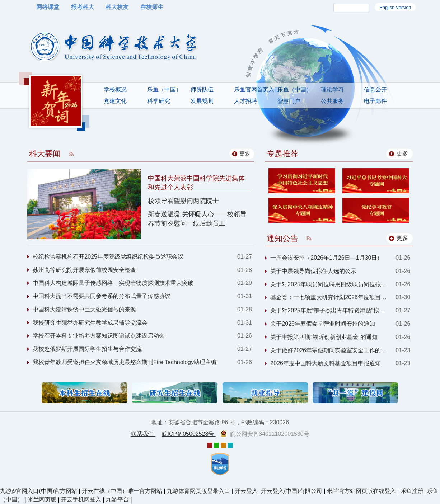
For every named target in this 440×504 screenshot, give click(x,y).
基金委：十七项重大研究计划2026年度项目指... (331, 297)
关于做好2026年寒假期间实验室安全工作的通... (331, 350)
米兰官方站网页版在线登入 (361, 491)
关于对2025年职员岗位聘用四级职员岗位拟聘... (331, 284)
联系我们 (143, 434)
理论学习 (332, 90)
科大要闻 (45, 154)
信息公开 (375, 90)
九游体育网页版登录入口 (198, 491)
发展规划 (202, 101)
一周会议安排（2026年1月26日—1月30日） (326, 258)
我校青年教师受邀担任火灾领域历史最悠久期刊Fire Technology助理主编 (125, 362)
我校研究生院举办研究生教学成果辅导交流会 (90, 323)
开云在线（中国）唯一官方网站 (122, 491)
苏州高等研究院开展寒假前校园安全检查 (84, 270)
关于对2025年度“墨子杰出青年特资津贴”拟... (327, 310)
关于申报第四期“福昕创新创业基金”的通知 (324, 337)
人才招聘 (245, 101)
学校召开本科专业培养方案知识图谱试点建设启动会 (99, 336)
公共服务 (332, 101)
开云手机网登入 (81, 500)
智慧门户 (289, 101)
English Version (395, 7)
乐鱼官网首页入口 (257, 90)
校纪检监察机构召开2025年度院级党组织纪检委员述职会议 (108, 257)
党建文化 (115, 101)
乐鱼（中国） (164, 90)
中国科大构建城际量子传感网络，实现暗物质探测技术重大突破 (113, 283)
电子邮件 (375, 101)
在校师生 (152, 7)
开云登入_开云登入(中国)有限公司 (278, 491)
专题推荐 (282, 154)
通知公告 (282, 238)
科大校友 (117, 7)
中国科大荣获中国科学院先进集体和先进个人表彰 (196, 183)
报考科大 (83, 7)
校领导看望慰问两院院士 (183, 201)
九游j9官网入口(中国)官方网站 (39, 491)
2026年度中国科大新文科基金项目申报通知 (326, 363)
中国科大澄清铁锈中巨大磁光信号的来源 (84, 309)
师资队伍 (202, 90)
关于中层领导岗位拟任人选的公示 (313, 271)
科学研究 (159, 101)
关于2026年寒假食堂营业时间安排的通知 (323, 324)
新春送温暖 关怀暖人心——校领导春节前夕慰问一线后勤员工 (197, 219)
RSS (71, 154)
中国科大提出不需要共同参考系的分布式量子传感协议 (102, 296)
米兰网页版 (42, 500)
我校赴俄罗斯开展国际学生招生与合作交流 (87, 349)
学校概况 (115, 90)
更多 (402, 153)
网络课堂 (48, 7)
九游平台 (117, 500)
